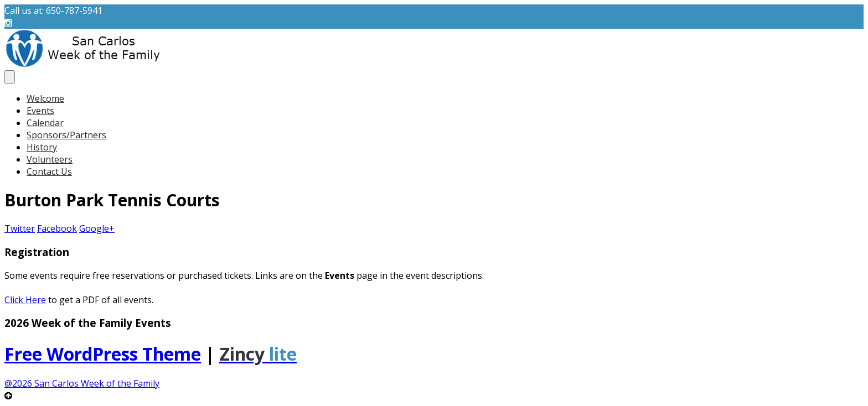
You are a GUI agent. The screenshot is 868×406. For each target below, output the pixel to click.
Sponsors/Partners (66, 135)
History (42, 147)
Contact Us (49, 171)
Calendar (45, 123)
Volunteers (50, 159)
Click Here (25, 300)
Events (40, 111)
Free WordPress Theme (103, 354)
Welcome (45, 98)
